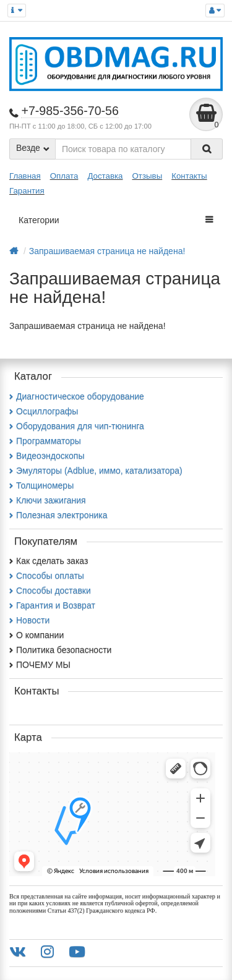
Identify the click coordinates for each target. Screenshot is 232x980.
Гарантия (27, 191)
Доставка (105, 176)
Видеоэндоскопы (47, 456)
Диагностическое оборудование (77, 396)
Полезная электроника (58, 515)
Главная (25, 176)
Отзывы (147, 176)
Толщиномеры (41, 485)
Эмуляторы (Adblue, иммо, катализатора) (96, 471)
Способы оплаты (47, 576)
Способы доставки (50, 590)
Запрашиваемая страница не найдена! (107, 251)
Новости (29, 620)
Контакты (189, 176)
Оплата (64, 176)
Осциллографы (44, 411)
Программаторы (45, 441)
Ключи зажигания (48, 500)
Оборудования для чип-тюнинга (77, 426)
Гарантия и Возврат (52, 605)
